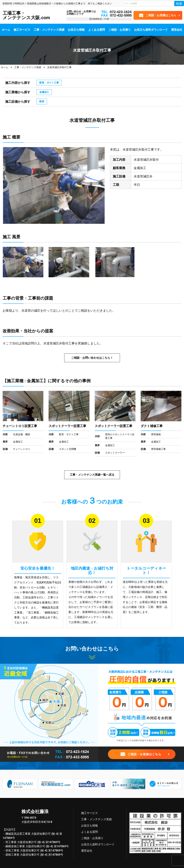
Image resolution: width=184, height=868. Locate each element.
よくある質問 (97, 30)
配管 (42, 101)
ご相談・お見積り (120, 30)
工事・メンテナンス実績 (49, 30)
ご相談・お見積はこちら (161, 15)
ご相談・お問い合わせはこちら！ (92, 358)
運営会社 (177, 30)
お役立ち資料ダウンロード (151, 30)
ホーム (6, 30)
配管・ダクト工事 (49, 83)
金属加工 (44, 92)
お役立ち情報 (76, 30)
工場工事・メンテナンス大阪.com (26, 15)
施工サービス (22, 30)
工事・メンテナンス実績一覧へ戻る (92, 475)
